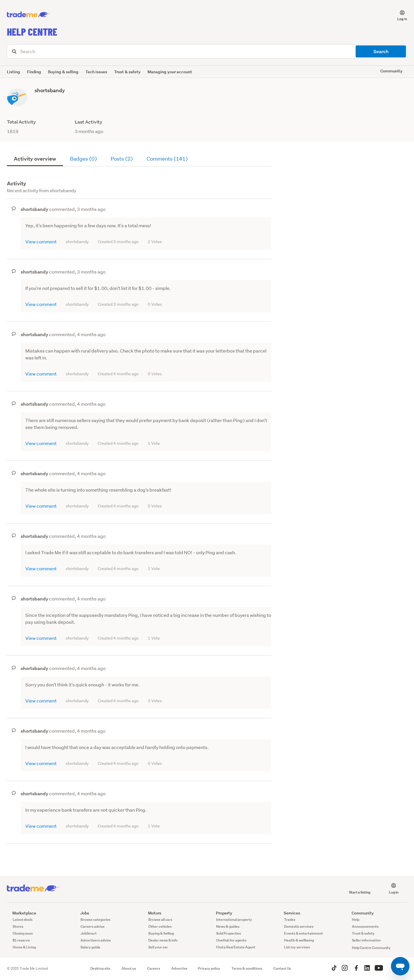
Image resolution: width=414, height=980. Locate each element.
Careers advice (93, 926)
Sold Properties (229, 933)
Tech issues (96, 72)
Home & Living (24, 947)
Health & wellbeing (299, 940)
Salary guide (90, 947)
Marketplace (22, 913)
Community (360, 913)
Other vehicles (160, 926)
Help (356, 920)
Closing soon (23, 933)
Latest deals (23, 920)
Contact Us (282, 968)
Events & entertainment (303, 933)
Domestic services (299, 926)
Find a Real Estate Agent (236, 947)
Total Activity (21, 122)
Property (221, 913)
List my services (297, 947)
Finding (34, 72)
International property (234, 920)
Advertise (179, 968)
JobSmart (89, 933)
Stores (18, 926)
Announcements (365, 926)
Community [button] (391, 71)
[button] (399, 15)
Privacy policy (209, 968)
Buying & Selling (161, 933)
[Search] (207, 51)
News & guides (228, 926)
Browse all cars (160, 920)
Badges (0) (83, 159)
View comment (41, 241)
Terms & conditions (247, 968)
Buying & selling (63, 72)
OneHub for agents (231, 940)
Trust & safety (127, 72)
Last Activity (89, 122)
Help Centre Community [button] (371, 948)
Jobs (82, 913)
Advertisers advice (96, 940)
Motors (152, 913)
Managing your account (170, 72)
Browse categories (95, 920)
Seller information (366, 940)
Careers (154, 968)
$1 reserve (21, 940)
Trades (290, 920)
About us (129, 968)
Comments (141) (167, 159)
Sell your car (158, 947)
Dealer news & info (163, 940)
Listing (14, 72)
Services (289, 913)
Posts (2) (122, 159)
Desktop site (100, 968)
